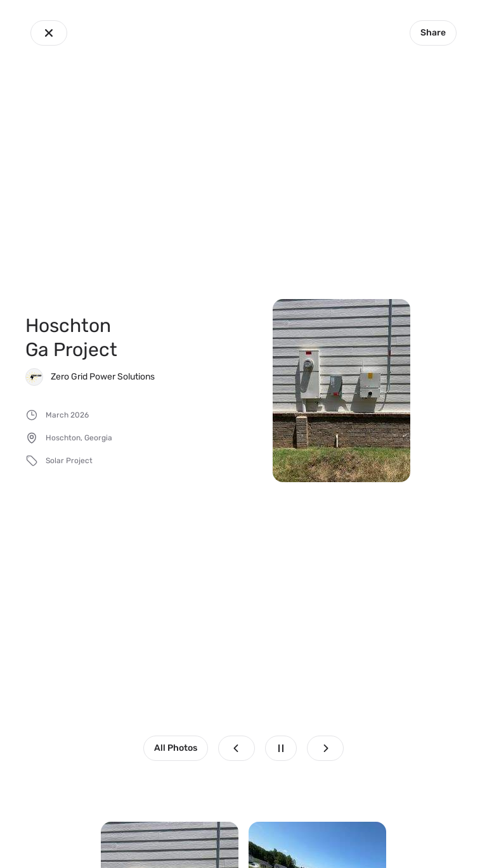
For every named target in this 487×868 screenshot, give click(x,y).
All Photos (176, 748)
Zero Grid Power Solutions (103, 377)
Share (433, 33)
